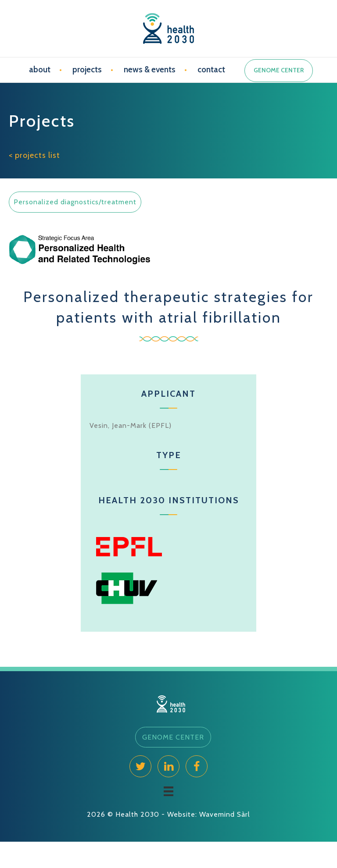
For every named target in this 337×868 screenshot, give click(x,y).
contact (211, 69)
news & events (150, 69)
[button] (173, 737)
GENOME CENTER (279, 70)
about (40, 69)
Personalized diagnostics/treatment (75, 202)
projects (87, 69)
